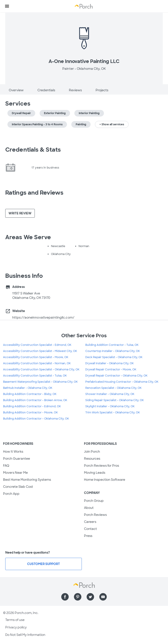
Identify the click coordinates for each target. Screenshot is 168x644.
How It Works (13, 452)
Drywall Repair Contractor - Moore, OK (111, 370)
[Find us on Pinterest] (78, 597)
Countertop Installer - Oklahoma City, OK (113, 351)
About (89, 508)
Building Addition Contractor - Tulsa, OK (112, 345)
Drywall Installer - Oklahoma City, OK (109, 363)
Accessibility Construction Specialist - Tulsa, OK (35, 376)
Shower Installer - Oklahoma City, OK (110, 394)
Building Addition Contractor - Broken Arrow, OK (35, 400)
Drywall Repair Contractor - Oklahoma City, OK (116, 376)
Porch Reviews (95, 515)
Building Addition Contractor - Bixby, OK (30, 394)
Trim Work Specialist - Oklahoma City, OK (113, 413)
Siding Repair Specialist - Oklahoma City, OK (115, 400)
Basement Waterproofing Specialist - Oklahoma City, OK (40, 382)
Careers (90, 522)
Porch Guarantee (17, 459)
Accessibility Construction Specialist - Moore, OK (36, 357)
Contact (90, 529)
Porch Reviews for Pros (101, 466)
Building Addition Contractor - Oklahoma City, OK (36, 419)
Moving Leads (95, 473)
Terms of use (15, 620)
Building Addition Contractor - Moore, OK (30, 413)
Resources (92, 459)
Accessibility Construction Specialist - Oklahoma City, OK (41, 370)
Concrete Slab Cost (18, 487)
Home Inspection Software (105, 480)
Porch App (11, 494)
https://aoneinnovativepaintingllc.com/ (43, 318)
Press (88, 536)
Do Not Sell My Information (25, 635)
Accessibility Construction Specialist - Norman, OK (37, 363)
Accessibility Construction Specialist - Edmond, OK (37, 345)
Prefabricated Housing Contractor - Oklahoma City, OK (122, 382)
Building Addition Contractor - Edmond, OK (32, 406)
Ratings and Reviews (34, 193)
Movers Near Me (15, 473)
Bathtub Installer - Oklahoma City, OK (28, 388)
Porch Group (94, 501)
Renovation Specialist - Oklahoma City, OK (113, 388)
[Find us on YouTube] (103, 597)
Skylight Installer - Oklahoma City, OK (110, 406)
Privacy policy (16, 627)
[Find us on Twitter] (90, 597)
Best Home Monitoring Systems (27, 480)
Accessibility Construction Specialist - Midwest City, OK (40, 351)
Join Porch (92, 452)
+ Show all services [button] (112, 124)
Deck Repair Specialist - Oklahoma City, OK (114, 357)
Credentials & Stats (33, 150)
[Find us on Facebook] (65, 597)
